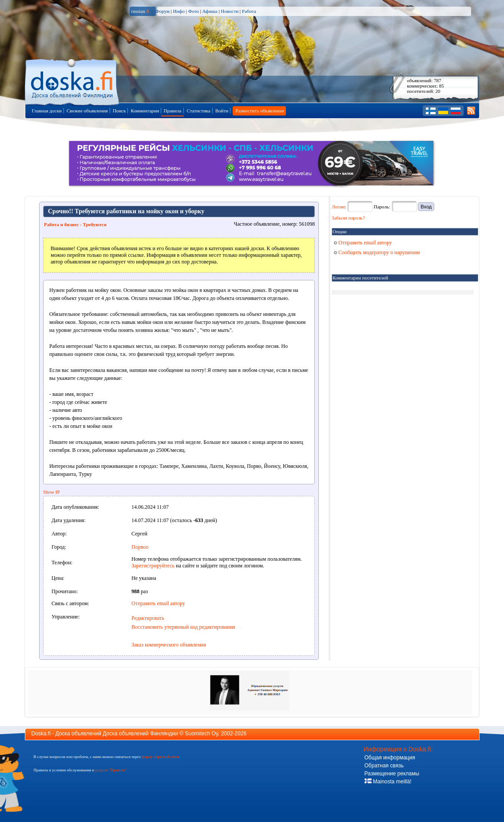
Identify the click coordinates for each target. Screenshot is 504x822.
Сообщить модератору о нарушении (377, 252)
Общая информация (390, 758)
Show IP (52, 492)
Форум (163, 11)
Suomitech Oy (202, 734)
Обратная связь (384, 766)
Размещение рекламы (392, 774)
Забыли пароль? (348, 218)
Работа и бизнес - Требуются (75, 224)
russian (141, 11)
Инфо (179, 11)
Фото (194, 11)
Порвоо (140, 547)
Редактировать (148, 618)
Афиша (210, 11)
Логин (338, 207)
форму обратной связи (161, 757)
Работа (249, 11)
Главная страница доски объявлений (73, 81)
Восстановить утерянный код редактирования (183, 627)
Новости (230, 11)
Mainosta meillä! (388, 782)
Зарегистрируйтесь (153, 566)
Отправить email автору (158, 603)
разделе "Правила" (111, 770)
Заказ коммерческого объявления (169, 645)
